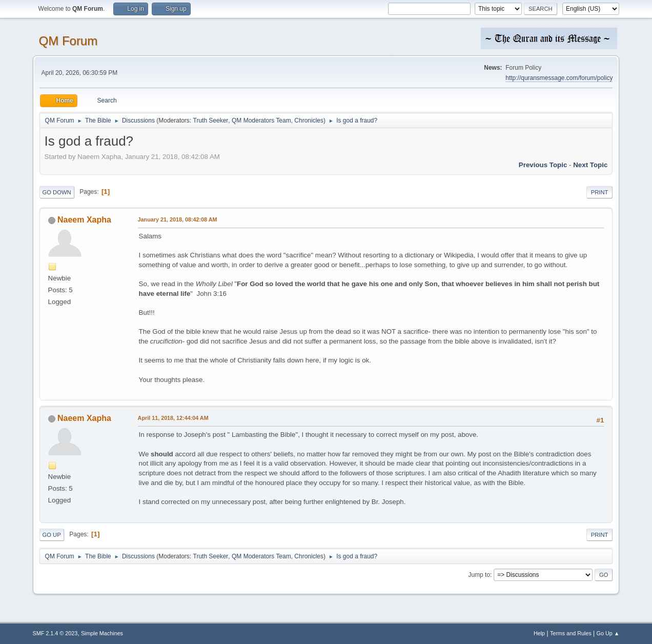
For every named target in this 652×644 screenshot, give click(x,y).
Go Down (57, 192)
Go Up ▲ (608, 633)
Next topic (590, 165)
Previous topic (543, 165)
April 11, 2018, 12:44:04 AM (173, 418)
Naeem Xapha (84, 220)
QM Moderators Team (261, 120)
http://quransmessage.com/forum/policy (559, 78)
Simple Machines (102, 633)
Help (539, 633)
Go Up (52, 535)
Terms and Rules (571, 633)
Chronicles (309, 120)
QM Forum (68, 41)
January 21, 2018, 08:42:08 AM (178, 219)
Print (600, 192)
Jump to (479, 575)
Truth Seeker (211, 120)
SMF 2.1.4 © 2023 (55, 633)
